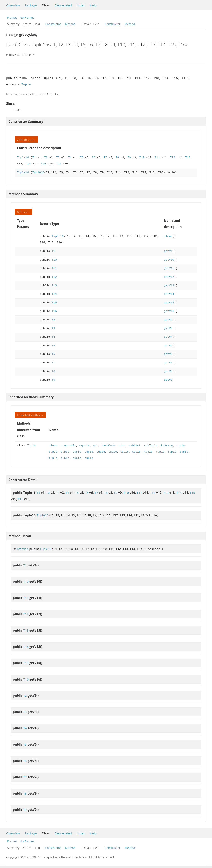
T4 (70, 158)
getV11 (169, 268)
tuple (180, 446)
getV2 (168, 320)
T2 (46, 158)
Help (93, 5)
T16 (59, 164)
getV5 (168, 346)
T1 (34, 158)
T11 (157, 158)
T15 (43, 164)
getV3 (168, 328)
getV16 (169, 311)
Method (70, 24)
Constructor (53, 24)
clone (168, 236)
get (96, 446)
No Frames (27, 18)
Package (31, 5)
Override (22, 549)
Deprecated (63, 5)
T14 (28, 164)
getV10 (169, 260)
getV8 (168, 371)
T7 (105, 158)
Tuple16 (23, 158)
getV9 (168, 380)
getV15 (169, 303)
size (122, 446)
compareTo (68, 446)
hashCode (108, 446)
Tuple (26, 85)
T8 (117, 158)
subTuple (151, 446)
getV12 (169, 277)
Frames (12, 18)
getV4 (168, 337)
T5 (82, 158)
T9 (129, 158)
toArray (167, 446)
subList (134, 446)
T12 (172, 158)
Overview (13, 5)
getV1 (168, 251)
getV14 (169, 294)
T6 (93, 158)
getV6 (168, 354)
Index (81, 5)
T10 (142, 158)
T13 (188, 158)
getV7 (168, 363)
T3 (58, 158)
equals (85, 446)
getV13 (169, 285)
